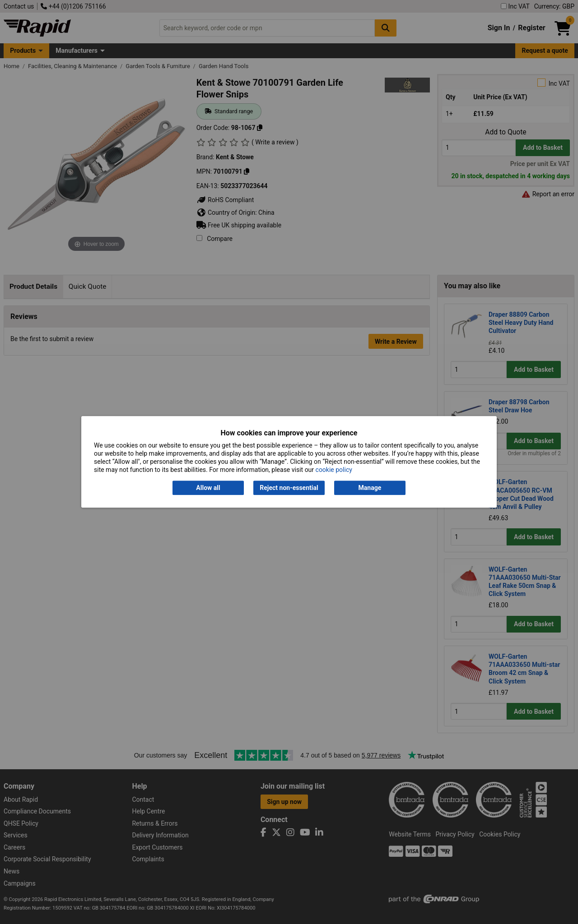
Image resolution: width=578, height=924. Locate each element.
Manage (370, 488)
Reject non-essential (289, 488)
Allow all (208, 488)
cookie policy (334, 470)
